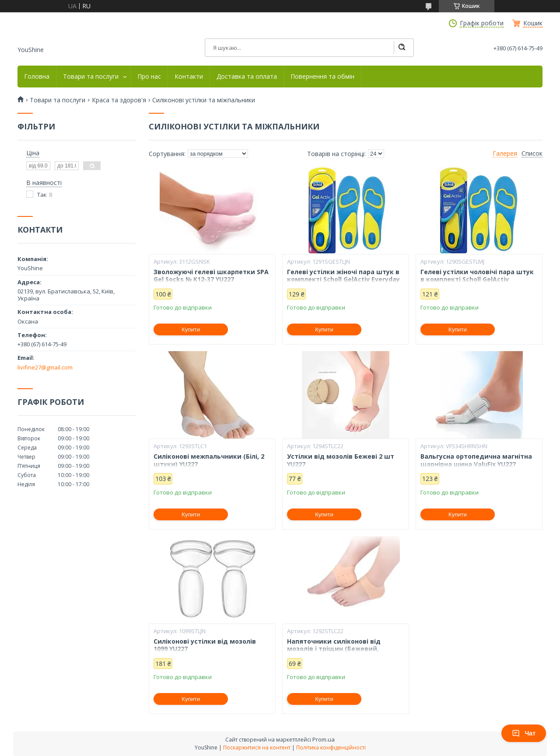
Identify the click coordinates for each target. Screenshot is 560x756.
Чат (524, 733)
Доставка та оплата (247, 77)
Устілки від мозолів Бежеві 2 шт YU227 (341, 460)
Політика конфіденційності (331, 747)
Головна (37, 77)
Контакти (189, 77)
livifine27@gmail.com (45, 367)
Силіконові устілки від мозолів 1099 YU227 (205, 645)
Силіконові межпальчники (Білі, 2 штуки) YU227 (209, 460)
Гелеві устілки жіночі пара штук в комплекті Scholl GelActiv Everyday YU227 (343, 280)
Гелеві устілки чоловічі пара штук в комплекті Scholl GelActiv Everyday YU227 (477, 280)
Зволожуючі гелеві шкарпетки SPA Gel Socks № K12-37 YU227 (211, 276)
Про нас (149, 77)
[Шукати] (402, 48)
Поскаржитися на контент (257, 747)
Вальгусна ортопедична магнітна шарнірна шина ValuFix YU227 (476, 460)
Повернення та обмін (322, 77)
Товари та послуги (91, 77)
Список (532, 153)
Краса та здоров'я (119, 100)
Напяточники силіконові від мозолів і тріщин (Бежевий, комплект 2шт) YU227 (334, 649)
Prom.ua (324, 739)
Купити (191, 329)
